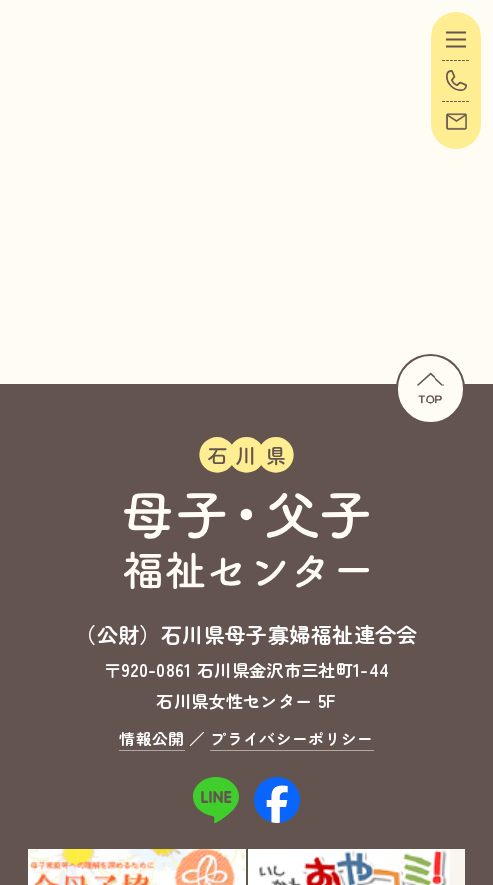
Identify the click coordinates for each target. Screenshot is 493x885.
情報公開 (151, 738)
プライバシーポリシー (291, 738)
